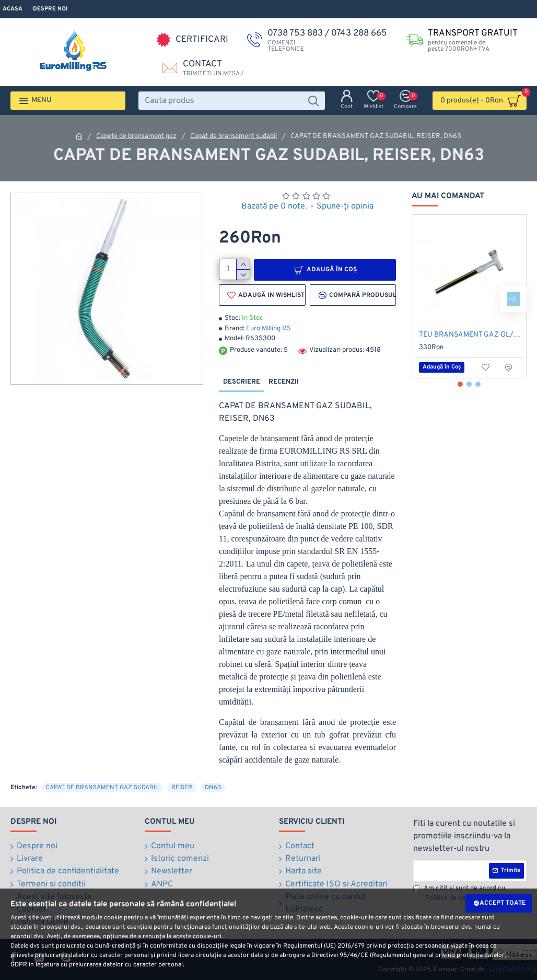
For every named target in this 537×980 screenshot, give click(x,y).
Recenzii (284, 382)
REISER (182, 787)
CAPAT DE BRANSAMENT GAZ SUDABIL (102, 787)
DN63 (213, 787)
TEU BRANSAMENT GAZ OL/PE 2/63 (471, 335)
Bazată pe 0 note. (274, 206)
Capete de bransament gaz (136, 136)
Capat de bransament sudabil (234, 136)
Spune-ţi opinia (345, 206)
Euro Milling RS (268, 329)
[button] (513, 299)
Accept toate (503, 903)
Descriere (242, 382)
